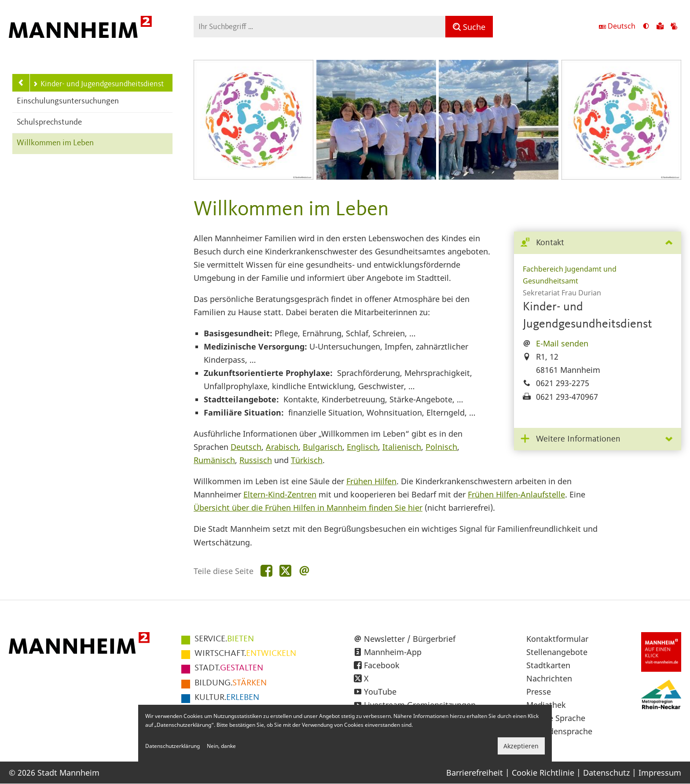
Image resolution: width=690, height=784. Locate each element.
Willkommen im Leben (55, 143)
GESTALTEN (229, 668)
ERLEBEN (227, 698)
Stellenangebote (557, 652)
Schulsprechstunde (49, 123)
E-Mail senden (562, 343)
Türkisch (307, 460)
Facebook (382, 665)
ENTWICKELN (245, 654)
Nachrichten (549, 678)
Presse (539, 692)
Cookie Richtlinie (543, 773)
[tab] (598, 243)
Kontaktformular (557, 639)
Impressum (660, 773)
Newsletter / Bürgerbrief (410, 639)
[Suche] (469, 27)
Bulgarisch (323, 447)
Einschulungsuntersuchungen (68, 101)
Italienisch (402, 447)
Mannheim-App (393, 652)
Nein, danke (221, 746)
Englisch (362, 447)
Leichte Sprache (556, 718)
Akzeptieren (521, 746)
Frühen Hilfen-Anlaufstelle (516, 494)
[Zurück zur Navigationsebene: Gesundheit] (21, 83)
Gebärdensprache (559, 731)
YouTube (380, 692)
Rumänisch (214, 460)
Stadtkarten (548, 665)
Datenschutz (606, 773)
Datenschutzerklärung (172, 746)
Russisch (256, 460)
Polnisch (441, 447)
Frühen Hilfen (371, 481)
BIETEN (224, 639)
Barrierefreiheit (475, 773)
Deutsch (246, 447)
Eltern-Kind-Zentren (280, 494)
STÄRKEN (231, 683)
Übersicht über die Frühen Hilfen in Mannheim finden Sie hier (308, 508)
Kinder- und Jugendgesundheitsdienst (98, 84)
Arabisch (282, 447)
